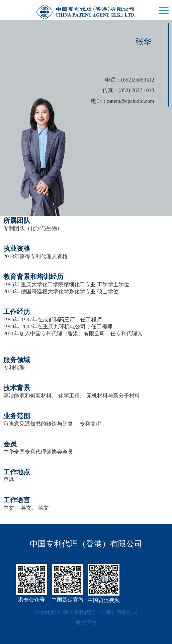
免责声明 (86, 622)
